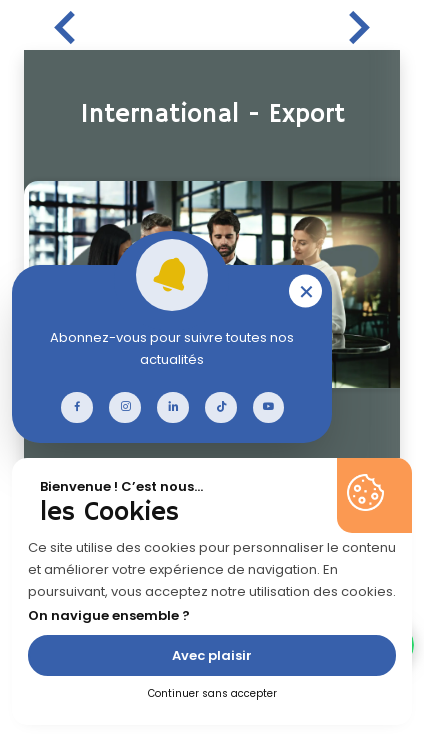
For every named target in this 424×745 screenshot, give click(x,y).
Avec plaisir (212, 655)
